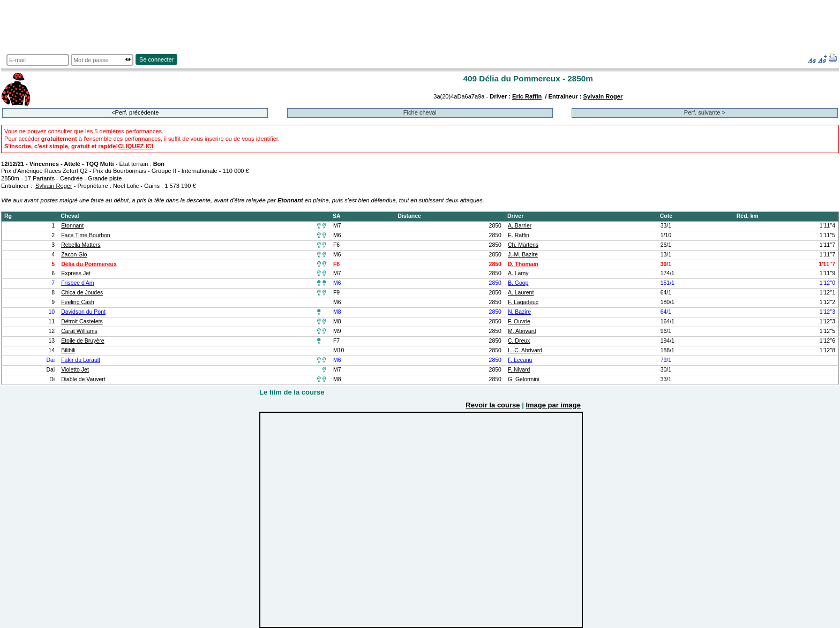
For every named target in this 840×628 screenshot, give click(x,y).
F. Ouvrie (519, 321)
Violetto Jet (75, 370)
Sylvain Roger (603, 96)
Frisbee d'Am (77, 283)
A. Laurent (521, 293)
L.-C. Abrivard (525, 350)
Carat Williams (79, 331)
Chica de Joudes (82, 293)
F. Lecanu (520, 360)
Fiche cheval (420, 112)
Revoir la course (493, 405)
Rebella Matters (81, 245)
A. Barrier (520, 226)
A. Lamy (518, 273)
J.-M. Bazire (523, 255)
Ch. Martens (523, 245)
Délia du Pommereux (89, 264)
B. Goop (518, 283)
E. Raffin (519, 235)
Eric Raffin (527, 96)
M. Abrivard (522, 331)
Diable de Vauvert (83, 379)
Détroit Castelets (82, 321)
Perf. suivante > (705, 112)
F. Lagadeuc (523, 302)
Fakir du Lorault (81, 360)
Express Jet (76, 273)
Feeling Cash (78, 302)
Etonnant (72, 226)
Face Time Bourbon (86, 235)
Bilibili (68, 350)
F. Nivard (519, 370)
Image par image (553, 405)
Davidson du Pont (83, 312)
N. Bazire (519, 312)
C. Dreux (519, 341)
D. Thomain (523, 264)
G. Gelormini (524, 379)
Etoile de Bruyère (82, 341)
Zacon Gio (74, 255)
